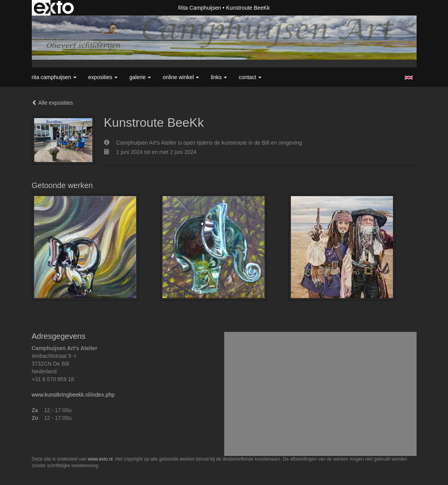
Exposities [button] (103, 77)
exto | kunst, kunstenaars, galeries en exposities (54, 8)
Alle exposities (53, 103)
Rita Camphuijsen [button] (54, 77)
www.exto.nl (100, 459)
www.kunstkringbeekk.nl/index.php (73, 395)
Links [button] (219, 77)
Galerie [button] (140, 77)
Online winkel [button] (181, 77)
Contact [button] (250, 77)
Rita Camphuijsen (200, 8)
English (409, 78)
